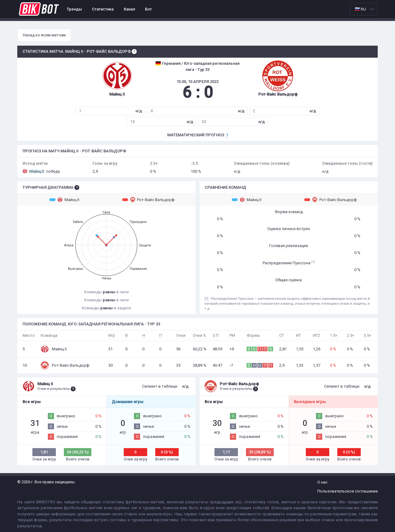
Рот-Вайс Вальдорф (149, 200)
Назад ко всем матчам (44, 35)
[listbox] (364, 9)
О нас (322, 482)
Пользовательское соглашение (347, 491)
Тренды (74, 9)
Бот (148, 9)
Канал (129, 9)
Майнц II (64, 200)
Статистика (103, 9)
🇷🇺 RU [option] (360, 9)
